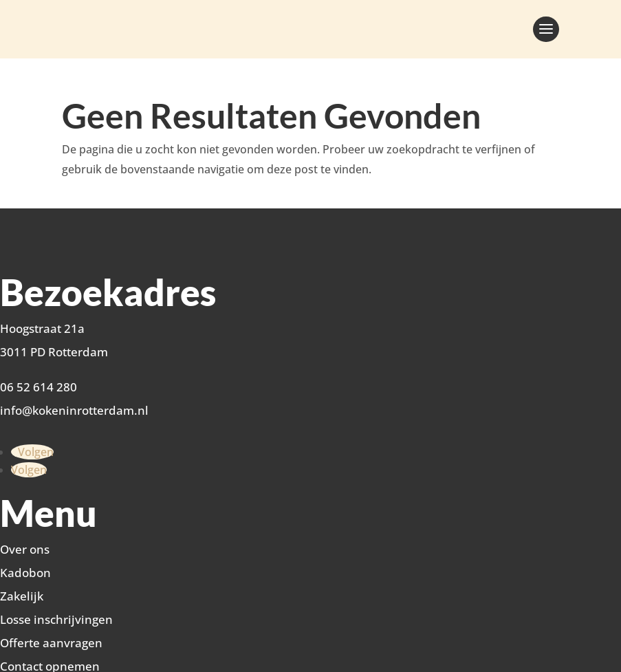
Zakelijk (22, 596)
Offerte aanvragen (51, 643)
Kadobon (25, 573)
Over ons (25, 549)
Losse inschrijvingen (56, 619)
